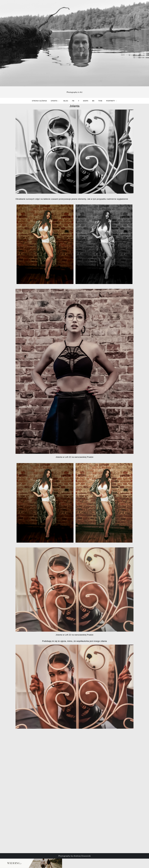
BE (93, 101)
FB (73, 101)
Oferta (55, 101)
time (100, 101)
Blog (66, 101)
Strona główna (39, 101)
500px (86, 101)
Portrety (112, 101)
